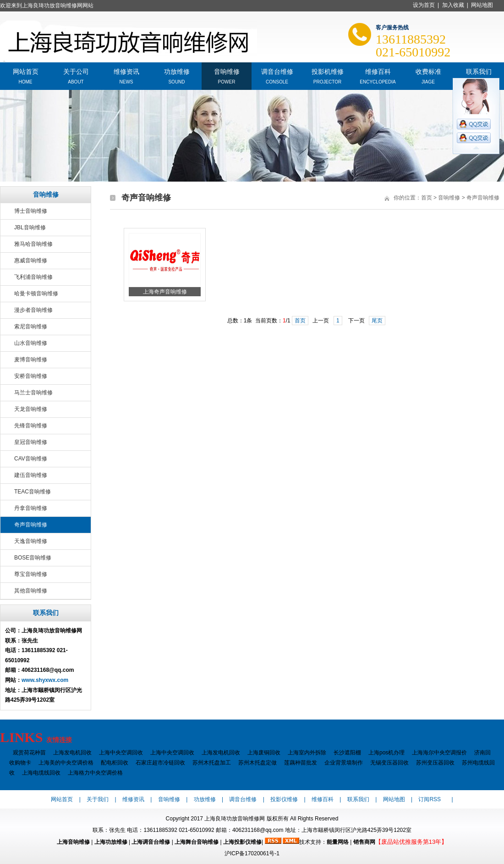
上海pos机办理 (386, 753)
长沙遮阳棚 (347, 753)
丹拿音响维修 (31, 508)
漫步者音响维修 (33, 310)
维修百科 (378, 71)
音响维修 (227, 71)
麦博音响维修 (31, 360)
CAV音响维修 (31, 459)
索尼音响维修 (31, 327)
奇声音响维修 (31, 525)
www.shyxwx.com (45, 680)
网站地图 (482, 5)
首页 (427, 198)
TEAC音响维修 (33, 492)
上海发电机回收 (72, 753)
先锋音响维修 (31, 426)
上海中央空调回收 (121, 753)
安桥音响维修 (31, 376)
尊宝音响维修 (31, 574)
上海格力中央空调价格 (95, 773)
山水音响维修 (31, 343)
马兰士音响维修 (33, 393)
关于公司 (76, 71)
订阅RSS (430, 799)
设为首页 (424, 5)
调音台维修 (277, 71)
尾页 (377, 321)
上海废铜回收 (264, 753)
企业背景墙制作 (344, 763)
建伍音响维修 (31, 475)
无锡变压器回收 (389, 763)
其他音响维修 (31, 591)
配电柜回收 (115, 763)
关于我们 (98, 799)
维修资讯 (126, 71)
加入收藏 (453, 5)
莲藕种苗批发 (301, 763)
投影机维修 (328, 71)
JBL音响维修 (30, 227)
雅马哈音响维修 (33, 244)
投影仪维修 (284, 799)
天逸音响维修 (31, 541)
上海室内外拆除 (307, 753)
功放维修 (177, 71)
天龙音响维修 (31, 409)
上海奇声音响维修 (165, 292)
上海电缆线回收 (41, 773)
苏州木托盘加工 (212, 763)
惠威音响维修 (31, 260)
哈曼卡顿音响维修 (36, 294)
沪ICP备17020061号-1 (252, 853)
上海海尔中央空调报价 (439, 753)
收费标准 (428, 71)
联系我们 (479, 71)
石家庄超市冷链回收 (160, 763)
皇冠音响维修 (31, 442)
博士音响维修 (31, 211)
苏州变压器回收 (435, 763)
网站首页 (26, 71)
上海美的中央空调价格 (66, 763)
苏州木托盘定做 (257, 763)
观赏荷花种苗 (29, 753)
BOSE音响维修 (33, 558)
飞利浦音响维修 (33, 277)
